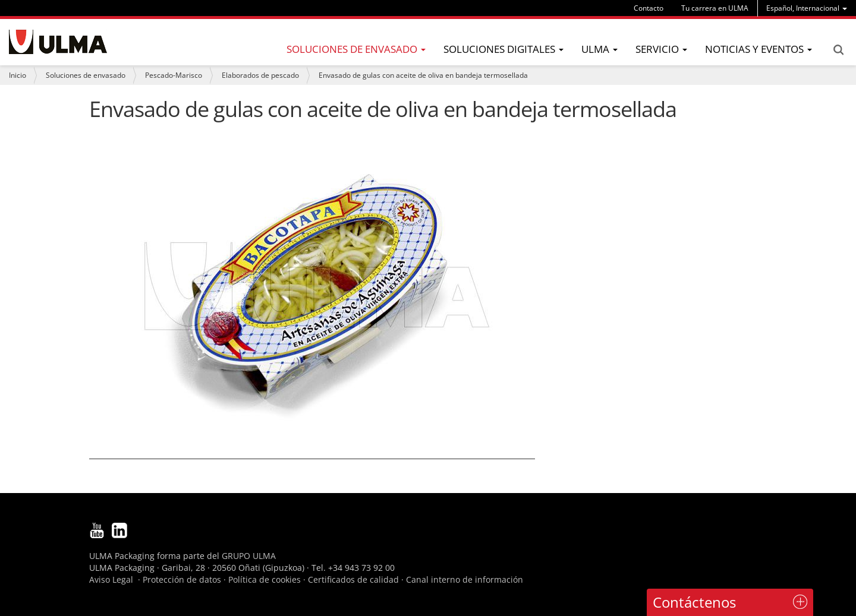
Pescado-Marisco (174, 75)
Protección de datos (182, 579)
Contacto (649, 8)
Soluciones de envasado (86, 75)
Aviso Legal (111, 579)
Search (838, 50)
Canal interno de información (465, 579)
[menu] (807, 8)
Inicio (18, 75)
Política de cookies (265, 579)
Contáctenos (694, 602)
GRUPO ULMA (249, 556)
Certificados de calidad (353, 579)
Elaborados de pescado (260, 75)
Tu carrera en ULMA (715, 8)
